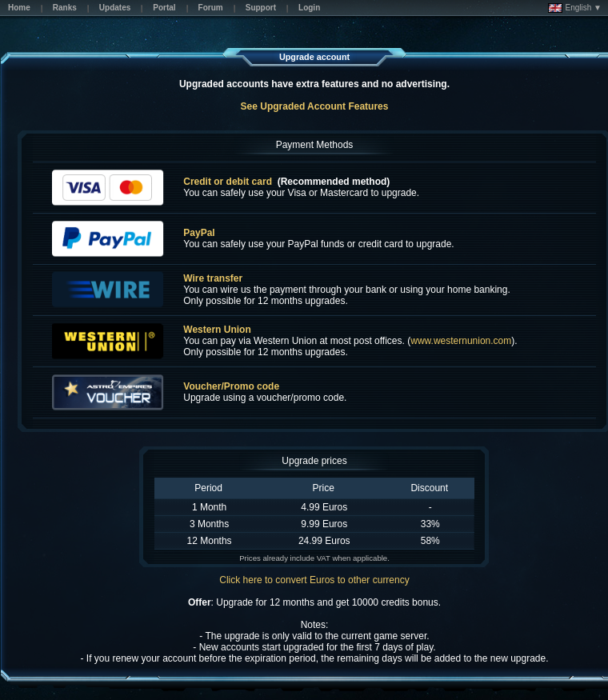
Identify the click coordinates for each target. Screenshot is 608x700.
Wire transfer (213, 278)
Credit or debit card (228, 182)
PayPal (199, 233)
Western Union (217, 330)
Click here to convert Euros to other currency (314, 580)
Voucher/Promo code (231, 386)
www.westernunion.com (461, 341)
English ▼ (575, 8)
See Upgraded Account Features (315, 106)
